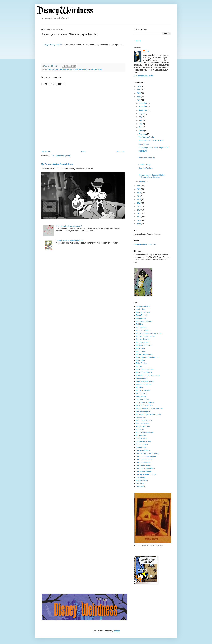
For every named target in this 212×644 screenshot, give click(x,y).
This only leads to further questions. (69, 241)
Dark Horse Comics (144, 345)
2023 (139, 97)
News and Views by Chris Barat (149, 414)
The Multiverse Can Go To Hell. (151, 141)
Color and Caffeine (144, 330)
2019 (139, 193)
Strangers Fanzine (143, 441)
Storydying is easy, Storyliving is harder (154, 148)
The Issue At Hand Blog (145, 468)
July (141, 117)
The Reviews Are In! (146, 137)
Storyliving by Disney (53, 45)
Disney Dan (141, 360)
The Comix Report (143, 462)
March (142, 131)
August (142, 114)
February (143, 134)
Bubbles (139, 324)
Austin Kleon (141, 309)
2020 (139, 189)
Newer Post (47, 152)
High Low (140, 387)
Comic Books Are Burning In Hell (149, 333)
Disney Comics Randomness (148, 357)
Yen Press (140, 483)
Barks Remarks (142, 315)
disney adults (69, 69)
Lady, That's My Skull (144, 405)
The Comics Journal (144, 459)
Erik (147, 51)
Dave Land (140, 348)
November (143, 107)
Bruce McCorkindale (144, 321)
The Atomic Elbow (143, 450)
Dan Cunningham (143, 342)
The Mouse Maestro (144, 471)
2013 (139, 210)
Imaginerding (141, 396)
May (141, 124)
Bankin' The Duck (143, 312)
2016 (139, 200)
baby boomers (53, 69)
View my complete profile (144, 76)
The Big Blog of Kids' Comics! (148, 453)
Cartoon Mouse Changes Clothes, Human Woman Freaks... (152, 176)
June (141, 120)
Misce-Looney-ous (143, 411)
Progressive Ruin (143, 426)
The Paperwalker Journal (146, 474)
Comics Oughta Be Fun (145, 336)
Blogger (117, 631)
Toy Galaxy (141, 477)
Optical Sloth (141, 417)
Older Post (120, 152)
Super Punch (141, 447)
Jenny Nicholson (143, 399)
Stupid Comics (142, 444)
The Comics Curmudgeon (146, 456)
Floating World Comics (145, 381)
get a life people (80, 69)
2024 (139, 93)
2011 (139, 217)
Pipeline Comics (143, 423)
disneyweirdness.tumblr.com (145, 244)
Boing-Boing (141, 318)
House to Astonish (143, 390)
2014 (139, 206)
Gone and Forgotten (144, 384)
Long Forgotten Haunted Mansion (149, 408)
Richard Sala (141, 435)
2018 (139, 196)
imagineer (90, 69)
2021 (139, 186)
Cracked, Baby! (144, 165)
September (143, 110)
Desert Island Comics (145, 354)
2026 (139, 86)
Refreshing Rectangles (145, 432)
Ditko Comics (141, 363)
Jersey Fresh (143, 144)
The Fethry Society (144, 465)
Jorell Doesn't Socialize (145, 402)
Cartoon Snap (142, 327)
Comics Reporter (143, 339)
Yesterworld (141, 486)
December (143, 103)
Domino (139, 366)
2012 (139, 213)
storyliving (98, 69)
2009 (139, 224)
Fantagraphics (142, 378)
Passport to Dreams (144, 420)
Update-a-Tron (142, 480)
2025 (139, 90)
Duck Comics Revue (144, 372)
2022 (139, 100)
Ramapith (140, 429)
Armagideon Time (143, 306)
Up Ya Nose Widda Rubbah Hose (57, 164)
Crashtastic (143, 151)
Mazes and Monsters (147, 158)
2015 (139, 203)
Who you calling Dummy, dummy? (69, 226)
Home (84, 152)
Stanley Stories (142, 438)
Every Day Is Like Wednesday (148, 375)
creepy (61, 69)
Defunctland (141, 351)
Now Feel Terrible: (145, 168)
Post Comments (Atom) (61, 156)
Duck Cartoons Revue (145, 369)
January (142, 181)
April (141, 127)
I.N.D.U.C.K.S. (142, 393)
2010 (139, 220)
